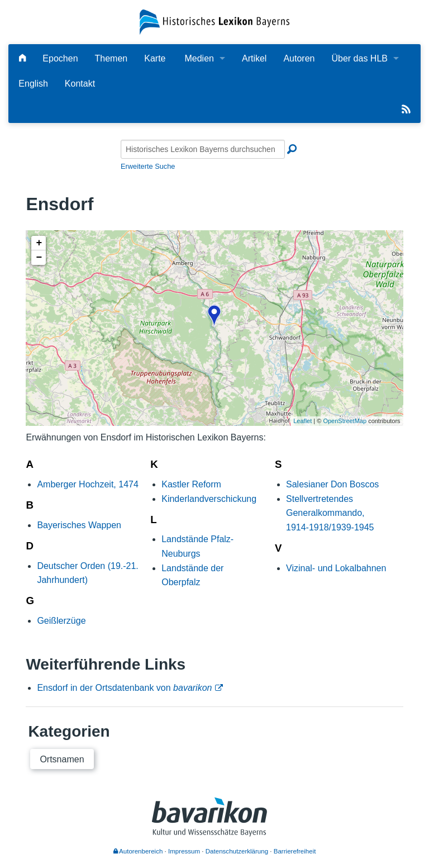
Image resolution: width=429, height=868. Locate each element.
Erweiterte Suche (148, 166)
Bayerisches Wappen (79, 525)
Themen (111, 58)
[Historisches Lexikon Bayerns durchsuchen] (203, 149)
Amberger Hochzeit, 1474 (87, 484)
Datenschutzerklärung (237, 851)
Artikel (254, 58)
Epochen (60, 58)
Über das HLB (359, 58)
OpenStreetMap (345, 421)
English (33, 84)
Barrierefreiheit (295, 851)
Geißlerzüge (61, 621)
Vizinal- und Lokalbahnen (336, 568)
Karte (155, 58)
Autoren (299, 58)
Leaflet (302, 421)
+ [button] (39, 243)
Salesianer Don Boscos (332, 484)
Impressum (184, 851)
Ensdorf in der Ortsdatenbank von (124, 688)
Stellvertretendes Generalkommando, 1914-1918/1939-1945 (330, 513)
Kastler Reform (191, 484)
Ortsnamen (62, 759)
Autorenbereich (138, 851)
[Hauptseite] (22, 58)
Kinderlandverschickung (209, 499)
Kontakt (80, 84)
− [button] (39, 258)
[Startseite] (214, 22)
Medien (199, 58)
